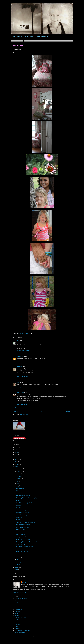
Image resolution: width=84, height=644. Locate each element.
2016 (17, 450)
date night (19, 508)
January (19, 564)
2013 (17, 457)
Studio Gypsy (18, 628)
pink (17, 491)
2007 (17, 570)
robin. (18, 341)
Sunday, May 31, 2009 (22, 377)
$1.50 (18, 532)
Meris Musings (18, 609)
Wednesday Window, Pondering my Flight (27, 542)
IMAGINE (19, 500)
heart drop (19, 505)
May (18, 486)
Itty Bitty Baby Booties (22, 551)
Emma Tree (18, 605)
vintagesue (19, 367)
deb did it (25, 582)
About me (20, 41)
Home (13, 41)
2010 (17, 464)
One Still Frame (19, 613)
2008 (17, 567)
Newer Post (16, 412)
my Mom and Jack (21, 534)
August (19, 479)
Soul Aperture (18, 622)
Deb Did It (46, 41)
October (19, 474)
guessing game (20, 488)
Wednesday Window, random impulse (26, 515)
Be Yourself (18, 601)
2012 (17, 459)
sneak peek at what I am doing (24, 537)
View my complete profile (20, 592)
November (19, 471)
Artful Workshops (21, 554)
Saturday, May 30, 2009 (23, 351)
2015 (17, 452)
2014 (17, 455)
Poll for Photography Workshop (24, 495)
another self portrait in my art (24, 512)
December (19, 469)
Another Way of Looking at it (22, 599)
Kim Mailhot (20, 356)
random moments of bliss (23, 527)
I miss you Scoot (20, 530)
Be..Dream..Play (19, 603)
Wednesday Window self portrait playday (27, 498)
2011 (16, 462)
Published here (55, 41)
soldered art (19, 517)
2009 (17, 467)
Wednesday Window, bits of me (24, 525)
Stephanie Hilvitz (19, 626)
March (18, 559)
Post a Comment (19, 408)
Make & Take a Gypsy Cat (23, 510)
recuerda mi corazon (20, 633)
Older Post (68, 412)
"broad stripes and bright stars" (24, 503)
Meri (18, 382)
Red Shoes (17, 620)
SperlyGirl (17, 624)
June (18, 484)
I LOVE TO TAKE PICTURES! (24, 539)
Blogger (49, 637)
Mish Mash (27, 41)
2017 (17, 447)
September (19, 476)
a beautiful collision (21, 544)
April (18, 557)
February (19, 562)
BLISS (18, 520)
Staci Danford (20, 393)
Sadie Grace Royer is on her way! (25, 547)
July (18, 481)
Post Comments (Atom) (26, 414)
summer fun (19, 493)
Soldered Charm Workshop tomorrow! (26, 522)
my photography (37, 41)
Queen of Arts (18, 616)
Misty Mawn (18, 611)
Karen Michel (18, 607)
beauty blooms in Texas (22, 549)
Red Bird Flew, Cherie (20, 618)
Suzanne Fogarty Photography (22, 630)
